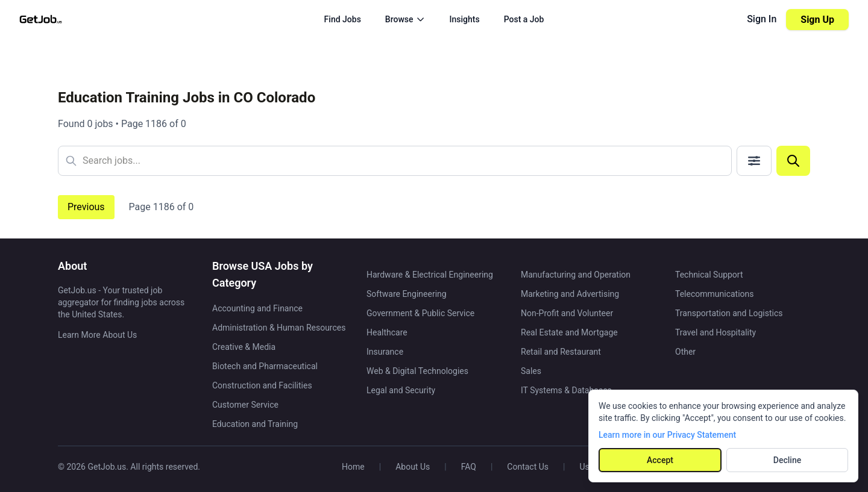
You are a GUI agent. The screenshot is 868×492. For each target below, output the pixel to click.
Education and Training (255, 424)
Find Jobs (343, 19)
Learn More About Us (97, 335)
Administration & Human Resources (279, 328)
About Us (413, 467)
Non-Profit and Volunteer (567, 313)
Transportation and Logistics (729, 313)
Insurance (385, 352)
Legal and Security (401, 390)
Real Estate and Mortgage (569, 332)
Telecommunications (715, 294)
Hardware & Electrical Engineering (430, 275)
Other (685, 352)
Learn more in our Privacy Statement (667, 435)
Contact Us (528, 467)
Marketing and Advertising (570, 294)
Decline (787, 460)
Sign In (762, 19)
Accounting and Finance (257, 308)
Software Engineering (407, 294)
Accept (660, 460)
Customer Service (245, 405)
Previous (86, 207)
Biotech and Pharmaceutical (265, 366)
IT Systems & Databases (566, 390)
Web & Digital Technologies (417, 371)
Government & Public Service (420, 313)
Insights (465, 19)
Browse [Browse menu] (405, 19)
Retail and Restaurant (561, 352)
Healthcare (387, 332)
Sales (531, 371)
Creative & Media (244, 347)
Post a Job (524, 19)
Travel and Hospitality (715, 332)
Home (353, 467)
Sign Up (817, 20)
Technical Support (709, 275)
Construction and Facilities (262, 385)
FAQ (469, 467)
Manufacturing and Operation (576, 275)
